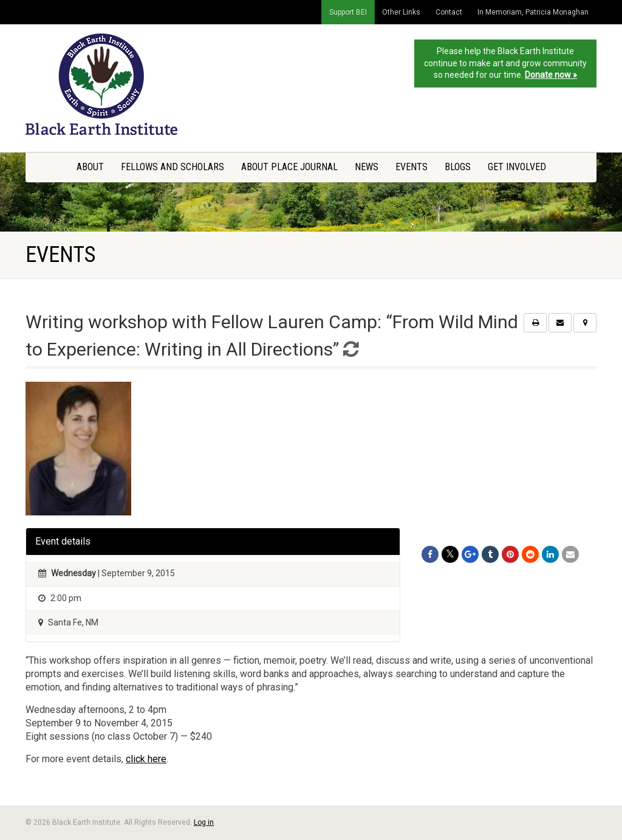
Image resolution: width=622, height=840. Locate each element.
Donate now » (551, 75)
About (90, 167)
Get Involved (517, 167)
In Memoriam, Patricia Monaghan (533, 12)
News (367, 167)
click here (146, 759)
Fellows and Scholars (173, 167)
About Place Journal (289, 167)
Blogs (458, 167)
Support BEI (348, 12)
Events (412, 167)
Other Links (401, 12)
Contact (449, 12)
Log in (204, 822)
